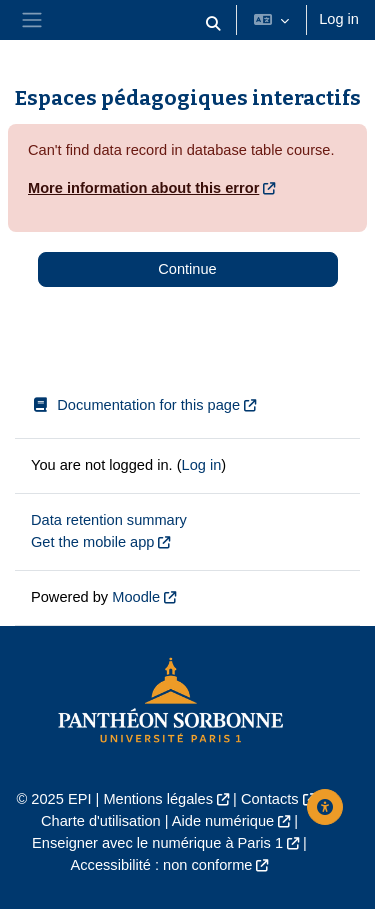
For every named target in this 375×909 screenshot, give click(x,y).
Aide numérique (223, 821)
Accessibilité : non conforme (162, 865)
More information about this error (143, 188)
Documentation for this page (135, 405)
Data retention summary (109, 520)
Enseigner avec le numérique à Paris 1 (157, 843)
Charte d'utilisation (101, 821)
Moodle (136, 597)
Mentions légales (158, 799)
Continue (187, 269)
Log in (339, 19)
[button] (214, 24)
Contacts (270, 799)
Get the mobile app (92, 542)
